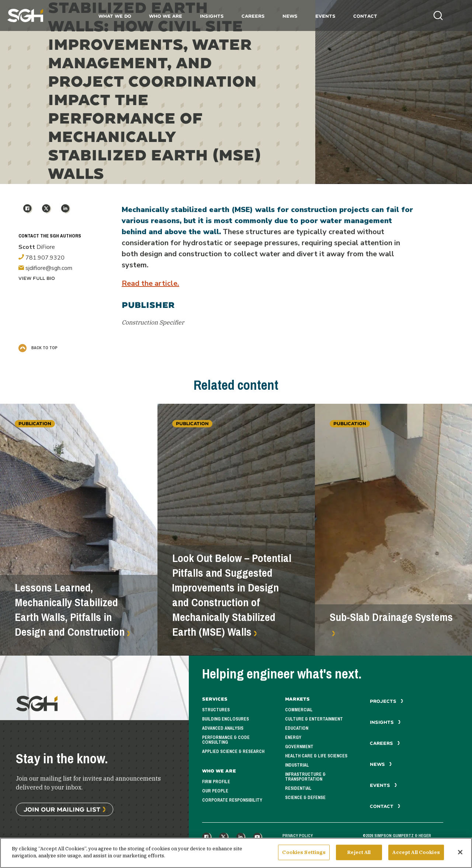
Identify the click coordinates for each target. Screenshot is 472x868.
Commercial (299, 710)
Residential (298, 788)
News (290, 16)
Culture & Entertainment (314, 719)
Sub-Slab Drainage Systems (391, 617)
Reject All (359, 855)
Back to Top (38, 348)
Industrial (297, 765)
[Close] (460, 854)
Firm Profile (216, 782)
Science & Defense (305, 798)
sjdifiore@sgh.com (45, 268)
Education (297, 728)
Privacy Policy (298, 836)
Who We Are (166, 16)
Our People (215, 791)
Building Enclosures (225, 719)
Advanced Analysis (223, 728)
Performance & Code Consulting (226, 740)
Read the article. (150, 283)
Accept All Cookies (416, 855)
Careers (253, 16)
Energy (293, 737)
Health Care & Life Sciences (316, 756)
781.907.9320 (41, 258)
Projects (387, 701)
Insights (212, 16)
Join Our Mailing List (62, 809)
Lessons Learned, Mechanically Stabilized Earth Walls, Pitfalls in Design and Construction (70, 610)
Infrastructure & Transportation (305, 777)
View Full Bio (37, 278)
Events (325, 16)
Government (299, 747)
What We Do (115, 16)
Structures (216, 710)
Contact (365, 16)
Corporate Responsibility (232, 800)
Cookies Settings (304, 855)
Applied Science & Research (233, 751)
